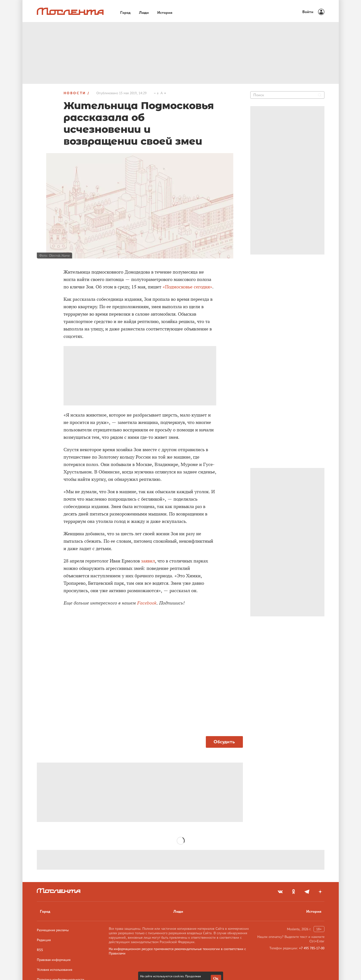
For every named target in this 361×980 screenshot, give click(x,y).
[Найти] (320, 95)
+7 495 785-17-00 (312, 948)
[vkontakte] (280, 892)
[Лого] (70, 11)
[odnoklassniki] (294, 892)
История (314, 911)
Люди (178, 911)
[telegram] (307, 892)
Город (45, 911)
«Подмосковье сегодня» (187, 287)
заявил (148, 561)
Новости (75, 93)
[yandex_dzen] (320, 892)
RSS (40, 950)
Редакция (44, 940)
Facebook (147, 603)
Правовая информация (54, 960)
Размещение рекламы (53, 930)
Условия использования (54, 970)
